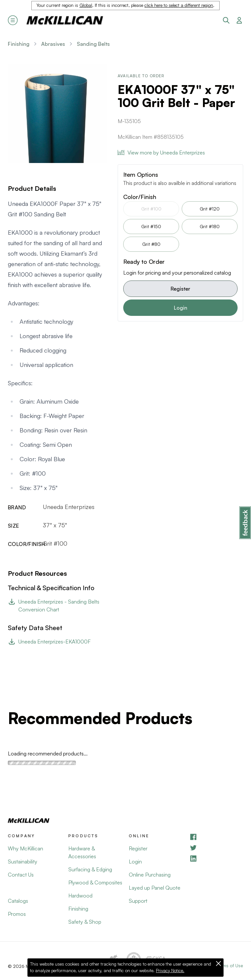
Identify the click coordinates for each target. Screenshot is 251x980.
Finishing (19, 44)
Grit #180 (210, 226)
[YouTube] (216, 848)
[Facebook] (216, 837)
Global (86, 5)
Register (180, 289)
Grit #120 (210, 209)
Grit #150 (151, 226)
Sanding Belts (93, 44)
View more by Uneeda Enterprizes (161, 153)
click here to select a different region (179, 5)
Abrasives (53, 44)
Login (181, 308)
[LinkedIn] (216, 858)
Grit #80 (151, 244)
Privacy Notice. (170, 971)
